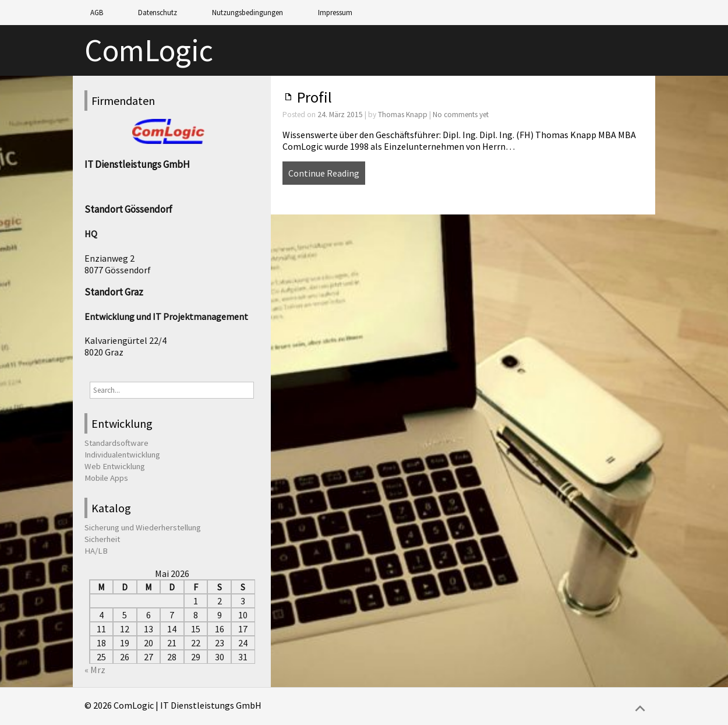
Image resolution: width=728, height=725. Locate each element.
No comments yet (461, 115)
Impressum (335, 13)
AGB (97, 13)
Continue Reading (324, 173)
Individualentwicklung (122, 455)
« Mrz (95, 670)
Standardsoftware (116, 443)
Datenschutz (158, 13)
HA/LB (96, 551)
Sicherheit (102, 539)
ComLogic (149, 50)
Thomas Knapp (403, 115)
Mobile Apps (106, 478)
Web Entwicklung (115, 466)
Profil (314, 97)
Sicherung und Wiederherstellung (143, 527)
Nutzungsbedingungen (248, 13)
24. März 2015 (340, 115)
